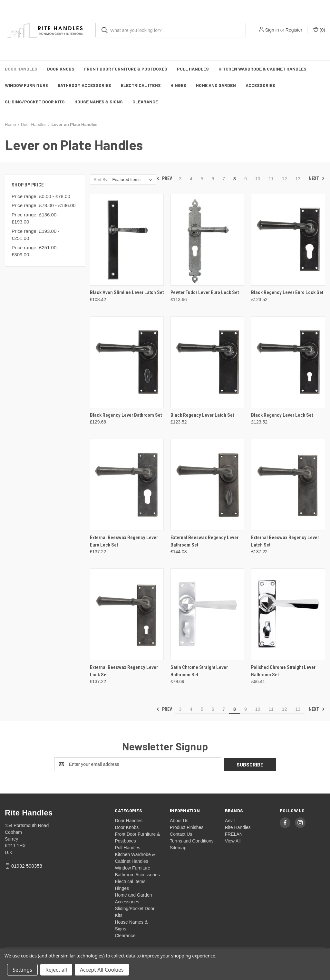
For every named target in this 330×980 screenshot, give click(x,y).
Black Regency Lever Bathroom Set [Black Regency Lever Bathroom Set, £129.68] (126, 415)
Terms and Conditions (192, 841)
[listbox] (134, 180)
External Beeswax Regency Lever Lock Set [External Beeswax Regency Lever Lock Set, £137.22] (124, 671)
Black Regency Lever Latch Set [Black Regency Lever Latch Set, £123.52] (202, 415)
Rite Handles (238, 827)
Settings (22, 970)
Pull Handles (193, 69)
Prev (164, 178)
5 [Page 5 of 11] (202, 179)
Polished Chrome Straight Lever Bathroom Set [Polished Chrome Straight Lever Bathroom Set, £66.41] (283, 671)
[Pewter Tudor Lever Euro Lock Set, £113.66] (207, 240)
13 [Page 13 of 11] (298, 179)
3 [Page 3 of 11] (180, 179)
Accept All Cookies (102, 970)
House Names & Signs (99, 102)
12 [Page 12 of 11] (285, 179)
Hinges (178, 85)
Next (317, 178)
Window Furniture (26, 85)
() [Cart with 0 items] (319, 30)
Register (294, 30)
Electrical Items (141, 85)
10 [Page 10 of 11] (258, 179)
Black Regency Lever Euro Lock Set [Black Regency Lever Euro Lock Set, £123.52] (287, 292)
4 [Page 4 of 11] (191, 179)
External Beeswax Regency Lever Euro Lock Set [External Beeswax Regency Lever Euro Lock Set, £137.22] (124, 541)
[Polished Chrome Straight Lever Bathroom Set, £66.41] (288, 614)
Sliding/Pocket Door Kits (35, 102)
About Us (179, 820)
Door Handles (21, 69)
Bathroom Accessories (84, 85)
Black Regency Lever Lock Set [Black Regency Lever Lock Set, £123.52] (282, 415)
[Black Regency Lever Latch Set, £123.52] (207, 362)
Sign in (272, 30)
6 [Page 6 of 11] (213, 179)
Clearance (145, 102)
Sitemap (178, 847)
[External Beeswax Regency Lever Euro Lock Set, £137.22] (127, 485)
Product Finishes (187, 827)
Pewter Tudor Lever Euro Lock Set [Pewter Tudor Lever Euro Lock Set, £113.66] (205, 292)
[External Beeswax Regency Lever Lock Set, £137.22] (127, 614)
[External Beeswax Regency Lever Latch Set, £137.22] (288, 485)
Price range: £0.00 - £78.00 (41, 196)
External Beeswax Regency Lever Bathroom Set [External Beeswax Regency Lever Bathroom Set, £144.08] (204, 541)
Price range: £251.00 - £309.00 (35, 251)
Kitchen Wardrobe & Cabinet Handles (262, 69)
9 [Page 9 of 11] (246, 179)
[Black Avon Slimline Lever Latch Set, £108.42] (127, 240)
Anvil (230, 820)
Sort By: (101, 180)
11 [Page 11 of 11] (271, 179)
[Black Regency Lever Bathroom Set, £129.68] (127, 362)
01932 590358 (27, 866)
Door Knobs (61, 69)
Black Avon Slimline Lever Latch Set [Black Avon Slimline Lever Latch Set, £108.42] (127, 292)
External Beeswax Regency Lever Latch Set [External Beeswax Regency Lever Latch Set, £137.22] (285, 541)
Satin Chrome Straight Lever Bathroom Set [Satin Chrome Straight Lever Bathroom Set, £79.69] (199, 671)
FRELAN (234, 834)
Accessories (260, 85)
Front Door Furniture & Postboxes (126, 69)
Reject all (56, 970)
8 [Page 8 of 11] (235, 179)
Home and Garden (216, 85)
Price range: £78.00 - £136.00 (44, 205)
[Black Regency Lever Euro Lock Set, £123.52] (288, 240)
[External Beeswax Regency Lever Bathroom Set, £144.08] (207, 485)
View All (233, 841)
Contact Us (181, 834)
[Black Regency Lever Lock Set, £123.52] (288, 362)
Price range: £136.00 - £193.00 (35, 218)
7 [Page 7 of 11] (224, 179)
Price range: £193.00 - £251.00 (35, 235)
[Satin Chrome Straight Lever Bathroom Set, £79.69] (207, 614)
